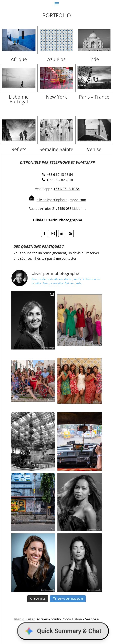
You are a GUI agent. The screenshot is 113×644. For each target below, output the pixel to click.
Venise (94, 149)
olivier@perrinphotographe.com (61, 200)
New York (56, 97)
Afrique (19, 59)
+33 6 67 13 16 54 (67, 189)
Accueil (42, 619)
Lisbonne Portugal (19, 99)
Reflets (19, 149)
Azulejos (56, 59)
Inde (94, 59)
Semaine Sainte (56, 149)
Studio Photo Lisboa (66, 619)
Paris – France (94, 97)
